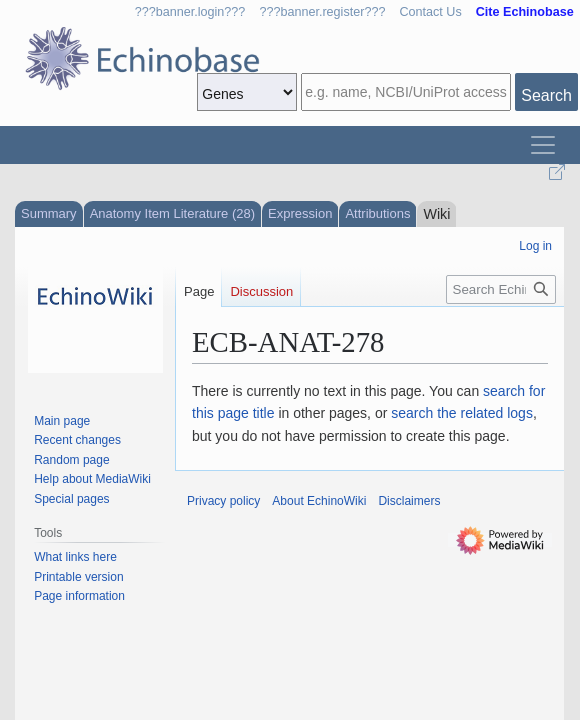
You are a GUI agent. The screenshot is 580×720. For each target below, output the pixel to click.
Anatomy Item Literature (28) (172, 213)
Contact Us (430, 12)
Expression (300, 213)
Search (546, 95)
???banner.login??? (190, 12)
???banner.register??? (322, 12)
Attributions (377, 213)
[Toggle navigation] (543, 145)
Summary (49, 213)
